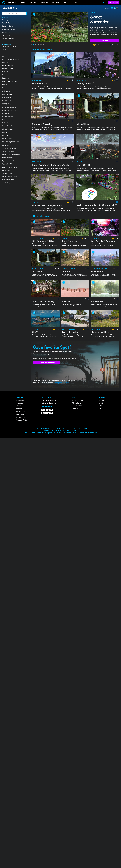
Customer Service (78, 406)
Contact (101, 400)
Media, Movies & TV (9, 110)
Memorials (6, 113)
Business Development (50, 400)
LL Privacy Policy (74, 428)
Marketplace (20, 406)
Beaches (5, 62)
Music (4, 120)
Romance (5, 145)
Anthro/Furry (6, 53)
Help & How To (7, 91)
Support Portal (21, 417)
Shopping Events (8, 39)
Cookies (85, 428)
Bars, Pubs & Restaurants (11, 59)
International (7, 98)
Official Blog (20, 414)
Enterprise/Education (49, 403)
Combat (5, 72)
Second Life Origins (9, 151)
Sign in (105, 2)
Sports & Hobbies (8, 164)
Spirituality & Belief (9, 161)
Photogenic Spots (8, 129)
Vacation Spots (7, 173)
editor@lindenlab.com (61, 383)
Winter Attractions (8, 180)
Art (3, 56)
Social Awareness (8, 158)
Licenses (75, 409)
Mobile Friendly (8, 116)
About (101, 403)
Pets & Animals (7, 126)
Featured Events (8, 26)
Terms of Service (78, 400)
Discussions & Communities (12, 75)
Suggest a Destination (47, 363)
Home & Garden (8, 94)
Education (6, 78)
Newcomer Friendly (9, 29)
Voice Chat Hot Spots (10, 177)
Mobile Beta (20, 400)
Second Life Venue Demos (11, 155)
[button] (12, 2)
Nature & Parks (7, 123)
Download (19, 403)
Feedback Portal (21, 420)
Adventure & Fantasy (9, 47)
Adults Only (6, 183)
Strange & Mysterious (10, 167)
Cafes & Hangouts (8, 66)
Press (101, 409)
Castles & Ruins (8, 69)
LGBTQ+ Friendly (8, 104)
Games (5, 85)
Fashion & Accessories (10, 81)
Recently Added (8, 20)
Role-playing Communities (11, 142)
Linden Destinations (9, 107)
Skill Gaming (7, 35)
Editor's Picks (7, 23)
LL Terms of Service (59, 428)
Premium (5, 132)
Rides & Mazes (7, 139)
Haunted (5, 88)
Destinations (20, 411)
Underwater (6, 170)
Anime (4, 50)
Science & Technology (10, 148)
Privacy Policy (77, 403)
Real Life (5, 136)
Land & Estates (7, 101)
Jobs (100, 406)
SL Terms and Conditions (42, 428)
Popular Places (7, 32)
